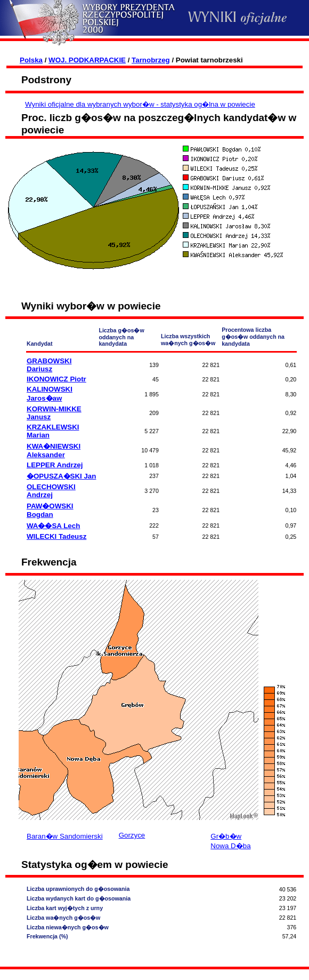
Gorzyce (132, 835)
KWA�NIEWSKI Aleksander (54, 451)
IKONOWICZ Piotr (56, 379)
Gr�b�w (226, 836)
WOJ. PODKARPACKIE (87, 60)
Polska (31, 60)
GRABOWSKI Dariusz (49, 365)
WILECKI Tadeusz (56, 536)
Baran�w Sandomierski (65, 836)
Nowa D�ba (230, 846)
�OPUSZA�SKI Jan (61, 476)
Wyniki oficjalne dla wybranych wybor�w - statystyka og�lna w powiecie (140, 104)
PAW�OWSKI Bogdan (50, 510)
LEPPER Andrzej (55, 465)
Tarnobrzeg (151, 60)
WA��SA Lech (53, 526)
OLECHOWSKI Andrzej (51, 491)
